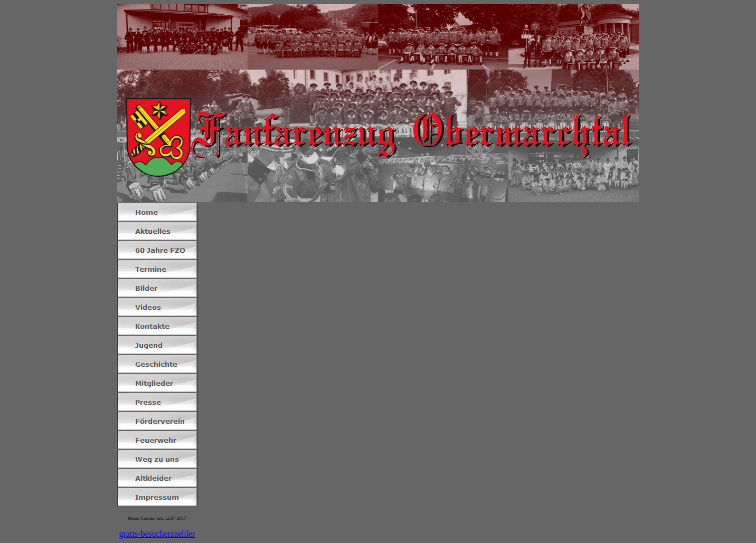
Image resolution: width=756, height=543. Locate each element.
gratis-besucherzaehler (157, 534)
